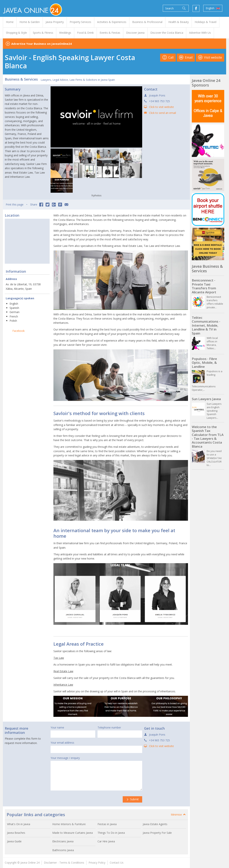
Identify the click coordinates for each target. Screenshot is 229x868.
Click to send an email (162, 113)
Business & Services (21, 79)
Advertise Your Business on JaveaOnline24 (42, 44)
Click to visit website (161, 107)
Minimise (178, 815)
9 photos (96, 195)
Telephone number (109, 727)
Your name (57, 727)
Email (186, 57)
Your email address (62, 743)
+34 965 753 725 (159, 101)
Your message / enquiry (65, 758)
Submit (132, 799)
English (213, 8)
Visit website (210, 57)
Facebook (19, 331)
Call (168, 57)
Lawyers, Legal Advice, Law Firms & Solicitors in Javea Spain (78, 80)
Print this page (15, 204)
